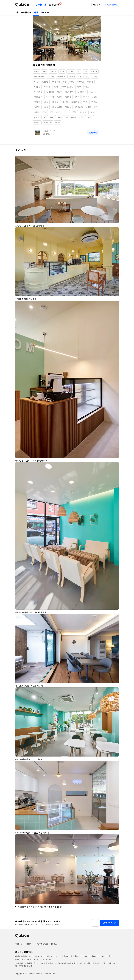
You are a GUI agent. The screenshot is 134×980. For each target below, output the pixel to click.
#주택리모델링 (67, 87)
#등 (65, 82)
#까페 (44, 71)
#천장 (87, 77)
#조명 (36, 82)
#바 (79, 71)
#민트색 (94, 102)
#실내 (62, 71)
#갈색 (46, 102)
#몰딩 (90, 117)
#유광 (89, 107)
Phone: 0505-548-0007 (83, 956)
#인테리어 (61, 77)
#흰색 (77, 97)
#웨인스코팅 (63, 117)
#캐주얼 (80, 82)
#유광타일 (79, 107)
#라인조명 (48, 122)
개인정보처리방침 (41, 944)
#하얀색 (86, 97)
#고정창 (83, 112)
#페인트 (37, 107)
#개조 (87, 87)
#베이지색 (75, 102)
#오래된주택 (81, 92)
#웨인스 (37, 122)
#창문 (74, 112)
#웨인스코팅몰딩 (78, 117)
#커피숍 (53, 71)
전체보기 (93, 133)
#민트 (85, 102)
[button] (116, 159)
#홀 (80, 77)
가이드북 (44, 12)
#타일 (46, 107)
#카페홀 (72, 77)
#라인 (58, 122)
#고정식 (37, 117)
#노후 (59, 92)
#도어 (66, 112)
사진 (36, 12)
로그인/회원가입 (111, 5)
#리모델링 (38, 97)
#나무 (36, 112)
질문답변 (54, 4)
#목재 (44, 112)
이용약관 (28, 944)
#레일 (72, 82)
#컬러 (95, 97)
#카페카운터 (39, 77)
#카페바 (71, 71)
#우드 (97, 107)
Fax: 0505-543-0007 (101, 956)
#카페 (36, 71)
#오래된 (93, 92)
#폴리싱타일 (57, 107)
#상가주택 (50, 97)
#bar (85, 71)
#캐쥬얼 (37, 87)
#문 (51, 112)
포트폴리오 (26, 12)
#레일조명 (56, 82)
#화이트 (68, 97)
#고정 (92, 112)
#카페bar (94, 71)
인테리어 (41, 5)
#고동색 (55, 102)
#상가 (59, 97)
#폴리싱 (68, 107)
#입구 (58, 112)
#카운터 (51, 77)
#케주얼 (90, 82)
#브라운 (37, 102)
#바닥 (95, 77)
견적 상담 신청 (110, 923)
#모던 (56, 87)
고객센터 (19, 944)
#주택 (79, 87)
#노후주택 (69, 92)
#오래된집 (50, 92)
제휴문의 (97, 5)
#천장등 (45, 82)
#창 (45, 117)
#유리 (52, 117)
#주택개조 (38, 92)
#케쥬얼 (47, 87)
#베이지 (65, 102)
